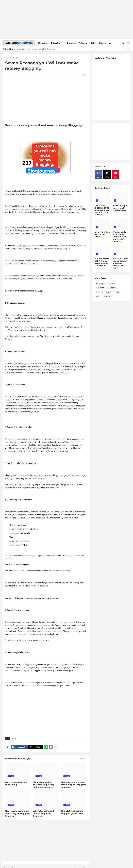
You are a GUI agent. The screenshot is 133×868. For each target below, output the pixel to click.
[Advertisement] (66, 20)
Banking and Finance (105, 284)
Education (56, 43)
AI (110, 43)
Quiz (118, 292)
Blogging (43, 43)
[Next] (129, 49)
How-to (99, 292)
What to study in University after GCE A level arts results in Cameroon (120, 237)
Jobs (93, 43)
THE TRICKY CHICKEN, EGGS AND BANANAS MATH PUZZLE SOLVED (102, 210)
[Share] (84, 75)
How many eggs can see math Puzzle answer (36, 49)
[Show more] (56, 747)
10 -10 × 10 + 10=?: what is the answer (102, 234)
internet (107, 296)
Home (8, 58)
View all (83, 759)
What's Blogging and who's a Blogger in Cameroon (43, 813)
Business (71, 43)
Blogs (15, 58)
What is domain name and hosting (16, 784)
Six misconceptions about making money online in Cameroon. (44, 785)
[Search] (128, 43)
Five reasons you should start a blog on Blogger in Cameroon (74, 785)
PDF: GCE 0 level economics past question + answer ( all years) (120, 263)
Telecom (83, 43)
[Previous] (126, 49)
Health (102, 43)
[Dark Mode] (123, 43)
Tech (98, 296)
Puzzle (109, 292)
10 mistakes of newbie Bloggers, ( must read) (72, 812)
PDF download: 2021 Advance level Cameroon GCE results (102, 262)
